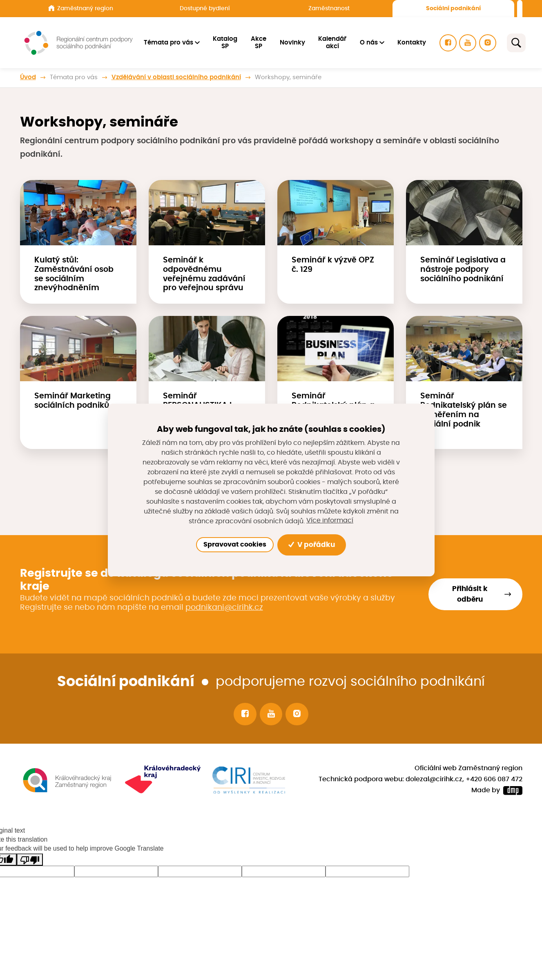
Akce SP (260, 43)
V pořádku (312, 545)
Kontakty (413, 43)
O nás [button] (370, 43)
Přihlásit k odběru (470, 594)
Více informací (330, 521)
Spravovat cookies (235, 544)
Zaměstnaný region (81, 8)
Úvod (28, 77)
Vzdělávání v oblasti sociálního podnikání (176, 77)
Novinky (293, 43)
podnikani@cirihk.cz (224, 608)
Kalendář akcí (333, 43)
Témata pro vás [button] (170, 43)
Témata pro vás (74, 77)
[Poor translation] (30, 860)
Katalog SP (226, 43)
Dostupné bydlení (205, 8)
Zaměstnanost (329, 8)
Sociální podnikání (453, 8)
